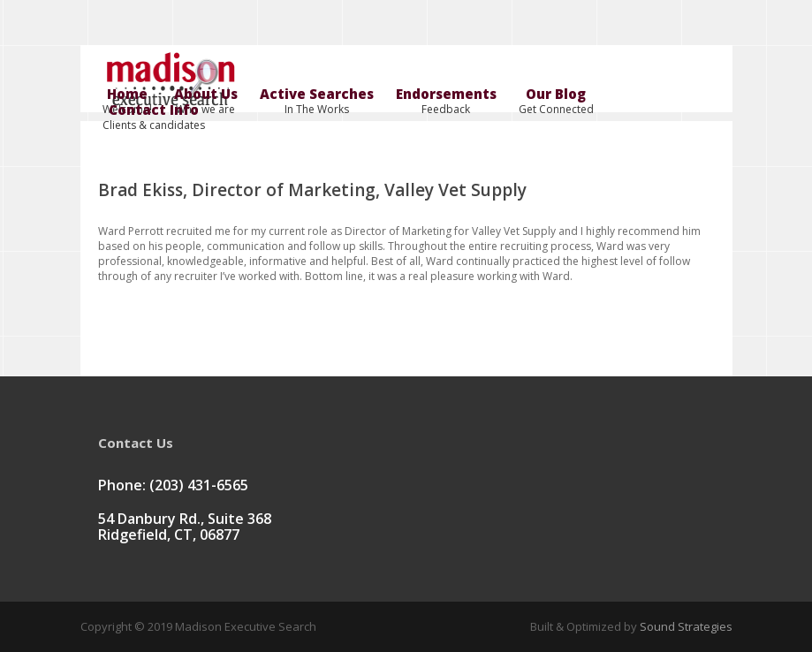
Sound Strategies (685, 626)
